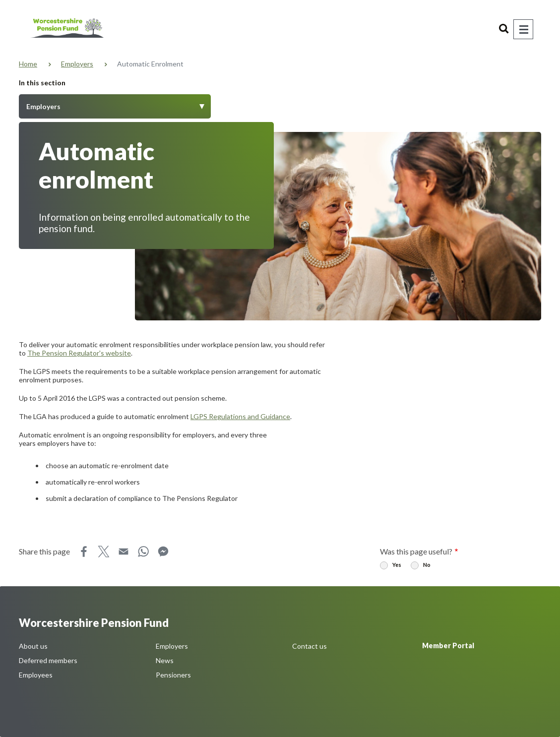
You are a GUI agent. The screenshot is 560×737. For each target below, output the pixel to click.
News (165, 660)
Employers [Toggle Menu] (43, 106)
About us (33, 646)
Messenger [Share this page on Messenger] (163, 552)
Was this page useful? (416, 551)
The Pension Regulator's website (79, 353)
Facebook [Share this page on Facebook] (84, 552)
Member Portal (448, 645)
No (427, 565)
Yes (397, 565)
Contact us (310, 646)
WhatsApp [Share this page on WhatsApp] (143, 552)
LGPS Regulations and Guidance (240, 416)
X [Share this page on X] (104, 552)
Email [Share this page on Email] (124, 552)
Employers (77, 64)
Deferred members (48, 660)
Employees (36, 675)
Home (28, 64)
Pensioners (173, 675)
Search (504, 29)
